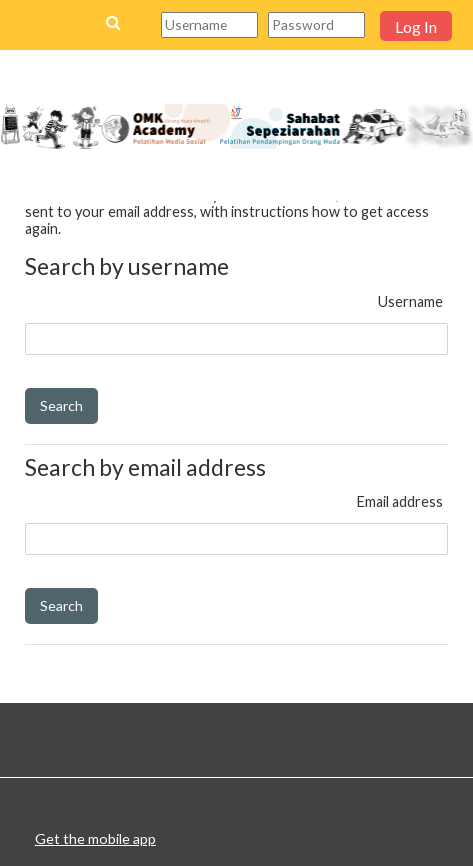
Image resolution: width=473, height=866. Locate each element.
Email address (400, 501)
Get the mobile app (95, 838)
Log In (416, 26)
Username (410, 301)
